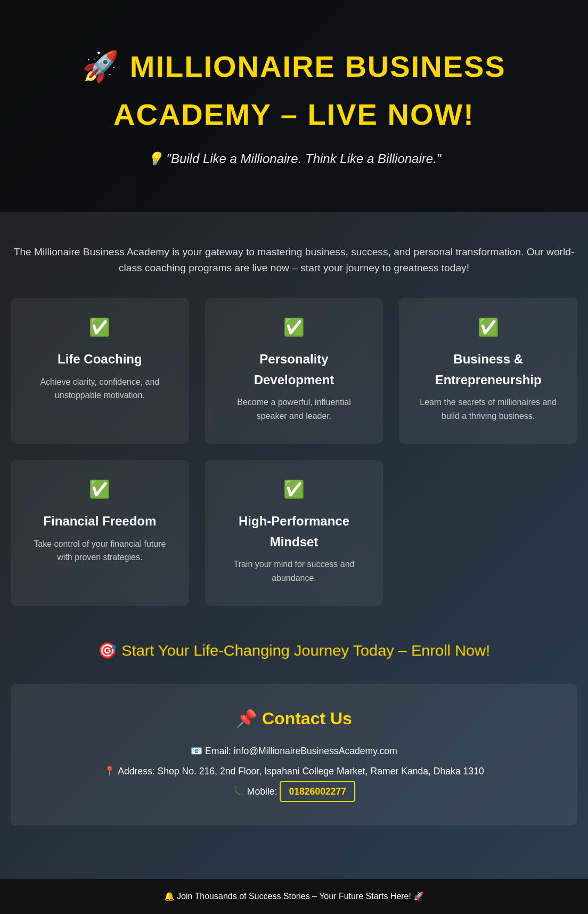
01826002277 (317, 791)
